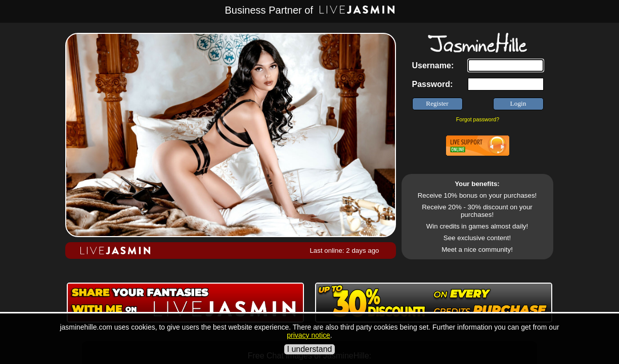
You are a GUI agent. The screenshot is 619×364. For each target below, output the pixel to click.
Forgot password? (478, 119)
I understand (310, 349)
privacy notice (308, 335)
